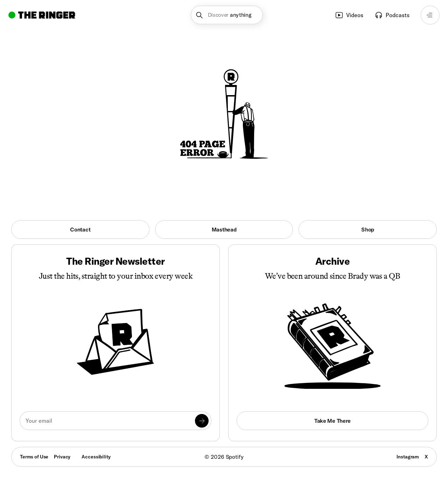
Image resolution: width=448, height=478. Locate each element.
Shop (368, 229)
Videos (349, 15)
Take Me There (332, 421)
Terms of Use (34, 457)
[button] (227, 15)
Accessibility (96, 457)
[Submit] (202, 421)
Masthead (224, 229)
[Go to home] (42, 15)
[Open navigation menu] (430, 15)
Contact (80, 229)
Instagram (408, 457)
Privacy (62, 457)
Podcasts (392, 15)
